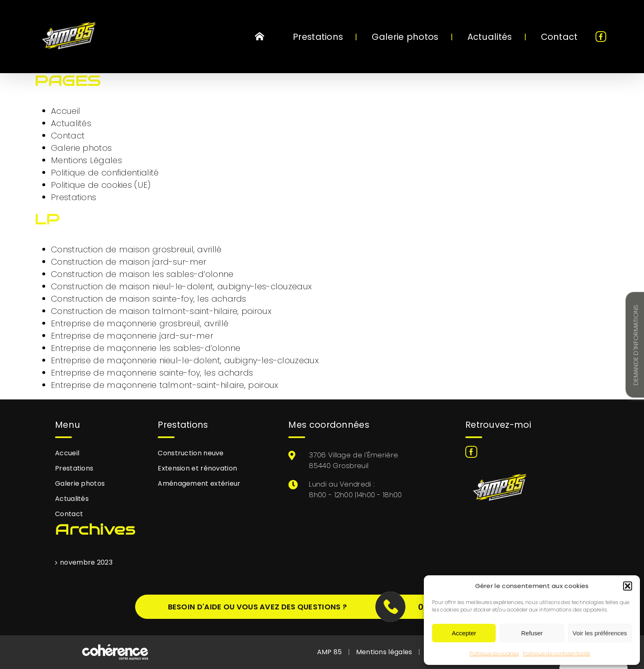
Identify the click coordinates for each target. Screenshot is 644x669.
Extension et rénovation (197, 468)
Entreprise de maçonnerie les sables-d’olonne (146, 348)
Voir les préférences (600, 633)
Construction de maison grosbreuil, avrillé (136, 249)
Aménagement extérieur (199, 483)
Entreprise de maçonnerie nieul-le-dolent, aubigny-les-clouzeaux (185, 360)
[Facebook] (471, 452)
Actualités (71, 123)
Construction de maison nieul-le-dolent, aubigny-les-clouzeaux (181, 286)
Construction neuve (191, 453)
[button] (628, 586)
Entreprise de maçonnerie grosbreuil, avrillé (140, 323)
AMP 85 (330, 652)
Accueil (66, 111)
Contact (68, 136)
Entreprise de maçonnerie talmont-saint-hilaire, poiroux (165, 385)
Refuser (532, 633)
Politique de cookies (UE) (101, 185)
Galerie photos (81, 148)
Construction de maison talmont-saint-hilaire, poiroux (161, 311)
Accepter (464, 633)
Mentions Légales (86, 160)
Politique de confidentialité (556, 654)
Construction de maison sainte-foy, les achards (149, 299)
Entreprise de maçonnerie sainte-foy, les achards (152, 373)
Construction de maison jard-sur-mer (129, 262)
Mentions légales (384, 652)
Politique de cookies (494, 654)
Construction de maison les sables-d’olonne (142, 274)
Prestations (74, 197)
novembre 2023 (86, 562)
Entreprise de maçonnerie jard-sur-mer (132, 336)
